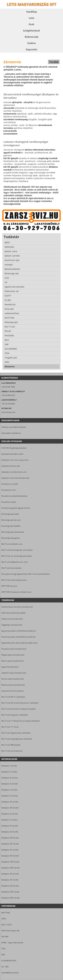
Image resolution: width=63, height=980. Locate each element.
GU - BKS (5, 967)
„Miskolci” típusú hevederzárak (14, 673)
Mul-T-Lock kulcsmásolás (11, 568)
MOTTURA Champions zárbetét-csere (16, 592)
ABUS (4, 919)
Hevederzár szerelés (10, 484)
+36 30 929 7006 (8, 387)
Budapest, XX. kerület (10, 880)
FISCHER (5, 937)
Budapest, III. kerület (10, 778)
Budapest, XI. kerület (10, 826)
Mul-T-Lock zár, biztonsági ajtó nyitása (17, 556)
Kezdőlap (32, 12)
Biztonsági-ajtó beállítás (11, 526)
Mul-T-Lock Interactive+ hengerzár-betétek (18, 709)
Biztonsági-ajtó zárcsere (11, 520)
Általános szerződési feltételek (14, 427)
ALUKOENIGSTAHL (9, 961)
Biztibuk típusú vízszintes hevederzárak (17, 607)
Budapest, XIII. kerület (10, 838)
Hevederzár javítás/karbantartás (14, 496)
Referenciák (32, 37)
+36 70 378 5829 (8, 404)
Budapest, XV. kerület (10, 850)
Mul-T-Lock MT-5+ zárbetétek (13, 697)
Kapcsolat (32, 49)
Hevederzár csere (9, 490)
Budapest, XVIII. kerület (11, 868)
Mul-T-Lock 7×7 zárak (10, 727)
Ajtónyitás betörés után (11, 466)
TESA (4, 949)
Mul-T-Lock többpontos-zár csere (15, 562)
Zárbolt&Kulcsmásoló (10, 973)
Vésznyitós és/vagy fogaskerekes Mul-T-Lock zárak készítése (26, 574)
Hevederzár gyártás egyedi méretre (16, 508)
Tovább (54, 62)
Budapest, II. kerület (9, 772)
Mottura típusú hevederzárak (13, 685)
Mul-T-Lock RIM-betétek (11, 745)
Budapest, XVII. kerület (10, 862)
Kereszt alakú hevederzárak (13, 679)
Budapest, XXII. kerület (10, 892)
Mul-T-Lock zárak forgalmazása (14, 580)
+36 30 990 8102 (8, 395)
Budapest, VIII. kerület (10, 808)
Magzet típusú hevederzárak (13, 655)
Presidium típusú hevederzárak (14, 649)
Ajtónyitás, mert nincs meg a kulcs (15, 460)
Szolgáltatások (31, 31)
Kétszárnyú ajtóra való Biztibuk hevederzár (19, 637)
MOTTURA (6, 913)
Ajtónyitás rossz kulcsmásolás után (15, 478)
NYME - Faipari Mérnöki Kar (12, 943)
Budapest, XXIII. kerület (11, 898)
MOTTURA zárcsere (9, 586)
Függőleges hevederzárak (12, 625)
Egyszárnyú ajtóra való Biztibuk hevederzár (19, 631)
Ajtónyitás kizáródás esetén (12, 454)
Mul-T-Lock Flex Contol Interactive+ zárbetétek (20, 703)
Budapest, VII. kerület (10, 802)
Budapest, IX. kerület (10, 814)
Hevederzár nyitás (9, 502)
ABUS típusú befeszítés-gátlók (13, 613)
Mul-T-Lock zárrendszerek (12, 751)
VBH (3, 955)
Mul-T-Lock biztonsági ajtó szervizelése (17, 550)
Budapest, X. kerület (9, 820)
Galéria (31, 43)
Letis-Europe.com (8, 412)
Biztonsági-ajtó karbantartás (13, 532)
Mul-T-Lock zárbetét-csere (12, 544)
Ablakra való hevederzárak (12, 619)
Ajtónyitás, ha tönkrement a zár (14, 472)
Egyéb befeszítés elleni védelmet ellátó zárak (19, 643)
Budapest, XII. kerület (10, 832)
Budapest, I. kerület (9, 766)
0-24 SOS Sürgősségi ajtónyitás (14, 448)
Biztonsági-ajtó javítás (10, 514)
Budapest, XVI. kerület (10, 856)
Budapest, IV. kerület (10, 784)
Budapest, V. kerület (9, 790)
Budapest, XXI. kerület (10, 886)
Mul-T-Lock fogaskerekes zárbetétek (16, 733)
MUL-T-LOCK (7, 925)
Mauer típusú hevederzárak (13, 661)
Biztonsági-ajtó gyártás (11, 538)
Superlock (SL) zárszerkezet (13, 691)
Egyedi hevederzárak (10, 667)
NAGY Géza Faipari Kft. (11, 931)
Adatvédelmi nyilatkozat (11, 433)
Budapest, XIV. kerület (10, 844)
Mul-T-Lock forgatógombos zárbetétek (17, 739)
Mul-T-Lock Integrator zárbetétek (15, 715)
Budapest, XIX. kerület (10, 874)
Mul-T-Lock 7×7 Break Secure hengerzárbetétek (21, 721)
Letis (31, 18)
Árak (31, 24)
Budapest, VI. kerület (10, 796)
